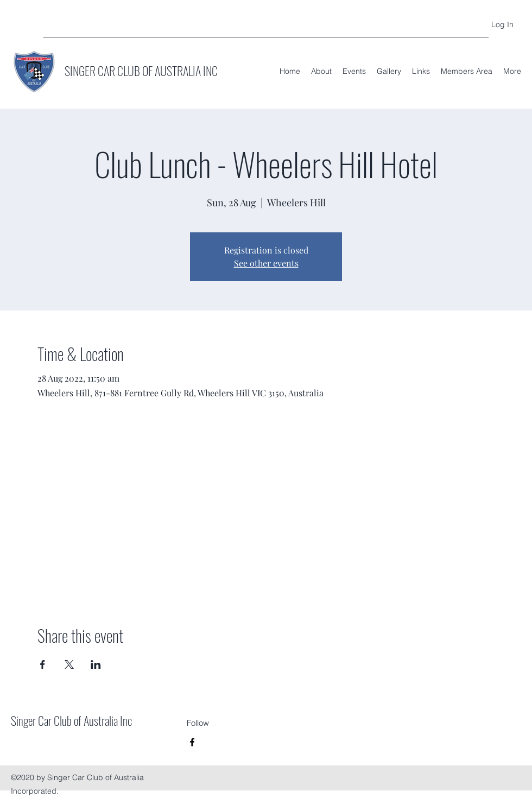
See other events (266, 263)
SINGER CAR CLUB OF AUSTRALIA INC (141, 71)
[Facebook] (192, 742)
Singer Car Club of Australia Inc (71, 720)
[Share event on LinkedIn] (96, 664)
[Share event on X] (69, 664)
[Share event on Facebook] (43, 664)
